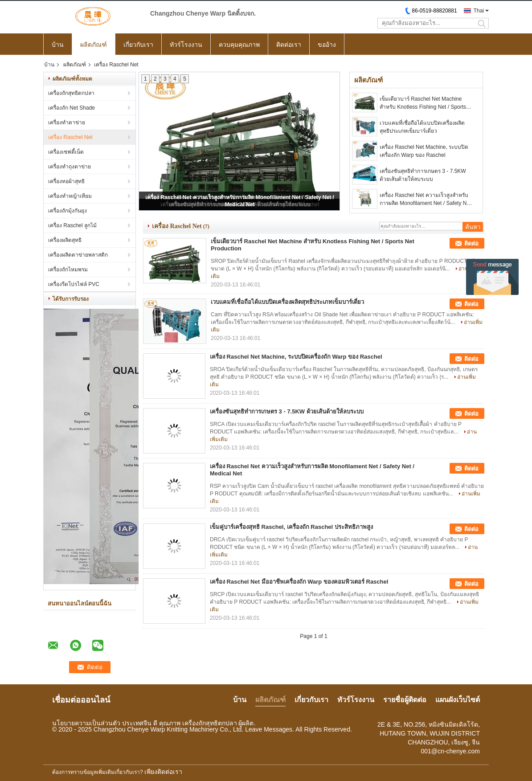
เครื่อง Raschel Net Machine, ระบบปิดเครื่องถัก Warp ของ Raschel (424, 151)
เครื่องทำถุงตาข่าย (70, 167)
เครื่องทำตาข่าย (67, 123)
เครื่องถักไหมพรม (68, 270)
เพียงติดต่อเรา (163, 772)
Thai (479, 11)
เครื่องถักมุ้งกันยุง (68, 211)
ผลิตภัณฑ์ (94, 45)
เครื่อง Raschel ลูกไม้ (72, 225)
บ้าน (58, 45)
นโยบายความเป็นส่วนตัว (86, 723)
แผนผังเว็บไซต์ (458, 700)
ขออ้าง (327, 45)
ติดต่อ (471, 243)
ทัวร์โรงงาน (186, 45)
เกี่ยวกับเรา (138, 45)
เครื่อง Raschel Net (70, 137)
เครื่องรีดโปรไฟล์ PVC (74, 284)
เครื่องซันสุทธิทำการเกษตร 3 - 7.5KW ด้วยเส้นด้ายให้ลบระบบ (423, 175)
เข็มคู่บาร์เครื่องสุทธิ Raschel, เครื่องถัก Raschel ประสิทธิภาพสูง (291, 527)
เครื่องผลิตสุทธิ (65, 240)
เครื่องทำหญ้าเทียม (70, 196)
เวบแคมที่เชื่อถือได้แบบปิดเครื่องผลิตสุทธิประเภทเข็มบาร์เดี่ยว (422, 127)
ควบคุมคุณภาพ (239, 45)
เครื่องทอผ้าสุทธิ (66, 181)
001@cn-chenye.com (450, 751)
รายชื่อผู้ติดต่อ (405, 700)
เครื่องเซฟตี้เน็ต (66, 152)
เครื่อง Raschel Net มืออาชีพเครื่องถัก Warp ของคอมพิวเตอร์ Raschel (299, 582)
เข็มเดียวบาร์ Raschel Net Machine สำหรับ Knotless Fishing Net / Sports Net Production (423, 103)
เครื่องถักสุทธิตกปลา (71, 93)
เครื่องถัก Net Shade (72, 108)
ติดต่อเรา (289, 45)
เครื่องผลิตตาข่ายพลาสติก (78, 255)
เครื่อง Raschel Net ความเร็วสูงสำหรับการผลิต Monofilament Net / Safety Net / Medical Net (425, 200)
